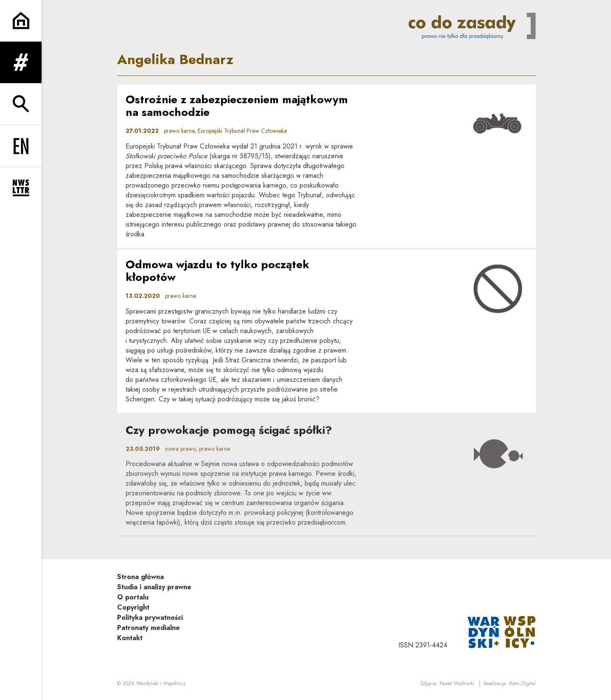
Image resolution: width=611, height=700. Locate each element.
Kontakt (130, 638)
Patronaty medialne (149, 628)
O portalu (133, 597)
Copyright (133, 607)
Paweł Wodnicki (457, 683)
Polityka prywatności (150, 617)
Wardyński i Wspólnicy (161, 683)
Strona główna (140, 577)
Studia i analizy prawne (154, 587)
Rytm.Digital (522, 683)
